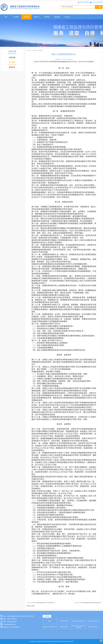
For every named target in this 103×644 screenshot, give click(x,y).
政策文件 (12, 67)
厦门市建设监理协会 (93, 627)
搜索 (100, 7)
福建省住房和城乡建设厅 (79, 621)
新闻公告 (37, 17)
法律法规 (26, 17)
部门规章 (12, 62)
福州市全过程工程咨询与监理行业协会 (78, 627)
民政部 (50, 621)
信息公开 (67, 17)
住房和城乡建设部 (64, 621)
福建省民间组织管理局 (93, 621)
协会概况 (16, 17)
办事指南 (47, 17)
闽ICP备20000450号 (69, 641)
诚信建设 (57, 17)
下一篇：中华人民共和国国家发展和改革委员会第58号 (88, 603)
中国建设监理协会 (64, 627)
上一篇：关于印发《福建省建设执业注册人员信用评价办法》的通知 (43, 603)
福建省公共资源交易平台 (50, 627)
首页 (6, 17)
